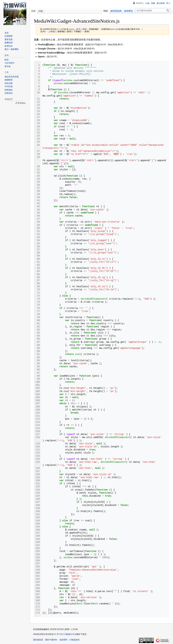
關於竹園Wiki (51, 640)
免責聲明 (63, 640)
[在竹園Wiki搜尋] (153, 10)
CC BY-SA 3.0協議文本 (64, 634)
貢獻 (84, 29)
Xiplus (112, 29)
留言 (79, 29)
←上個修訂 (51, 31)
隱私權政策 (38, 640)
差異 (43, 31)
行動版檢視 (75, 640)
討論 (118, 29)
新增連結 (22, 103)
